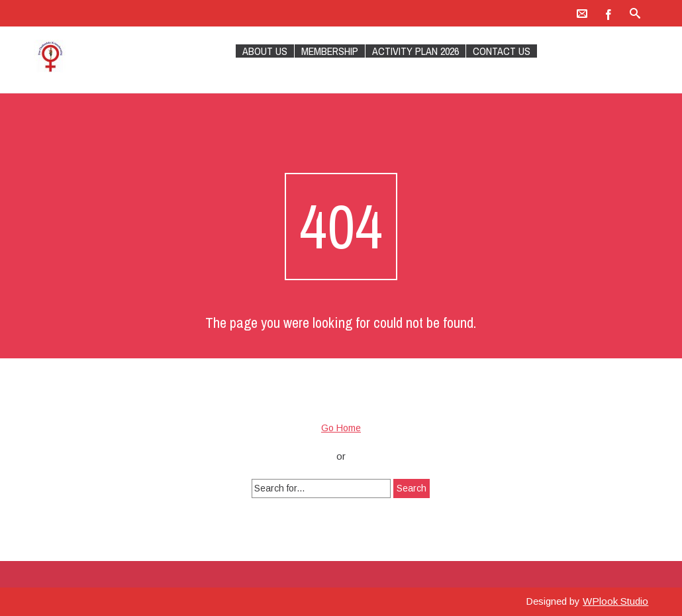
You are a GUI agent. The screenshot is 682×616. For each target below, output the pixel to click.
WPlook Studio (615, 601)
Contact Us (502, 51)
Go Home (341, 428)
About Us (265, 51)
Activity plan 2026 (415, 51)
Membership (330, 51)
